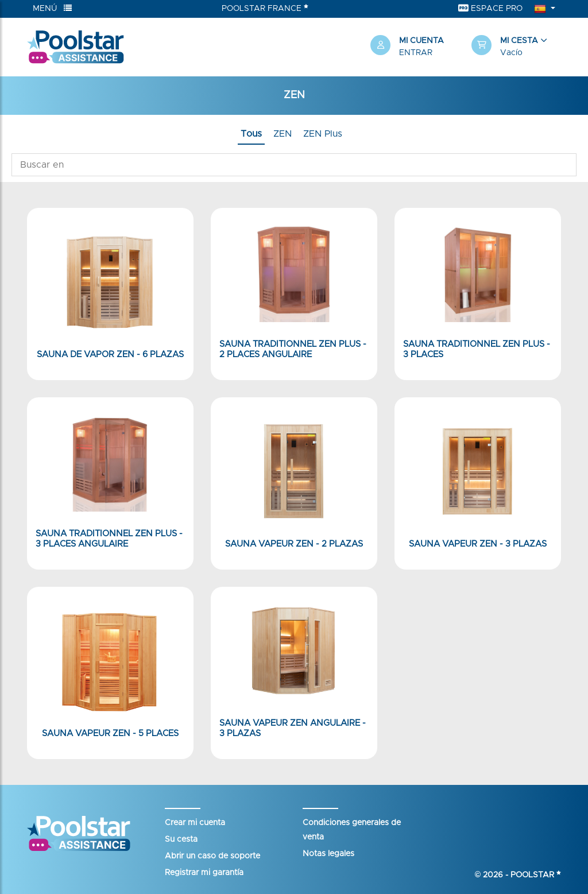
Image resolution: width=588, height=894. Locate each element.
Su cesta (181, 839)
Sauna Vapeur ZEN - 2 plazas (294, 544)
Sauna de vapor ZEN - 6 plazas (110, 355)
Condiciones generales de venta (352, 830)
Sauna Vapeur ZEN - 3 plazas (478, 544)
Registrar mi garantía (204, 873)
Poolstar (536, 875)
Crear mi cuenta (195, 823)
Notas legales (328, 854)
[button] (516, 47)
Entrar (416, 53)
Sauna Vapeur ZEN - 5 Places (110, 734)
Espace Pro (490, 8)
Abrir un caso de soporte (212, 856)
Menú (52, 8)
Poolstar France (265, 8)
